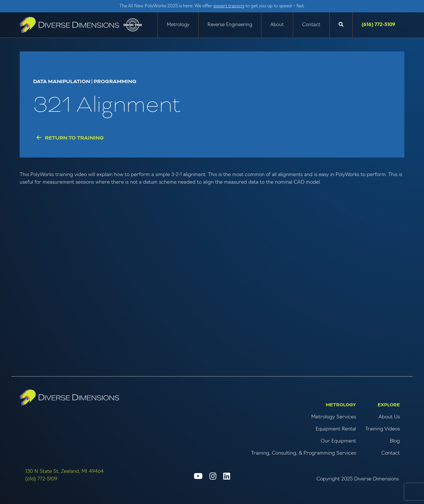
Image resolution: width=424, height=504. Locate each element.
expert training (229, 6)
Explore (389, 405)
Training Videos (382, 429)
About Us (389, 417)
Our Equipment (338, 441)
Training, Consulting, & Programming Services (304, 453)
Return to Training (70, 138)
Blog (395, 441)
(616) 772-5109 (379, 25)
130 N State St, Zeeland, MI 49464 (64, 472)
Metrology (178, 25)
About (277, 25)
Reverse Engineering (230, 25)
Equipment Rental (336, 429)
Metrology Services (334, 417)
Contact (311, 25)
